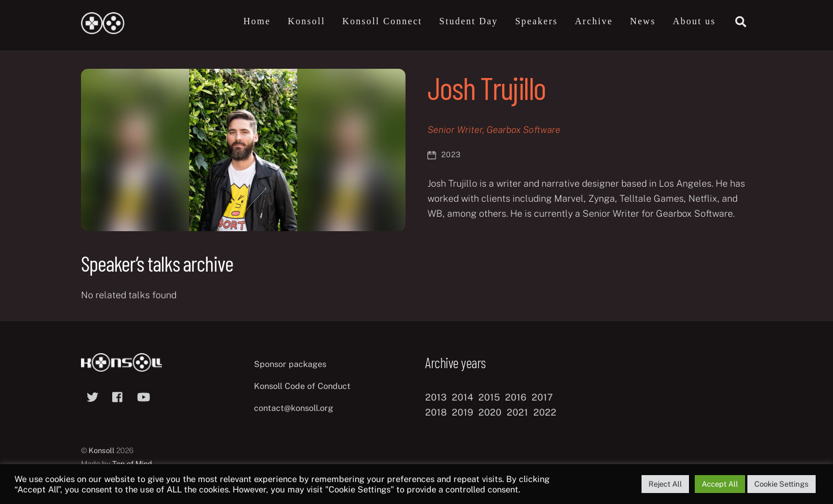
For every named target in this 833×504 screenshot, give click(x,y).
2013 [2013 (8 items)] (436, 397)
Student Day (469, 21)
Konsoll (306, 21)
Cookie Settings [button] (782, 484)
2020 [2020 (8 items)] (490, 412)
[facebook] (118, 396)
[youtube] (143, 396)
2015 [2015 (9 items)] (489, 397)
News (643, 21)
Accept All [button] (720, 484)
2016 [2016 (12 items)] (516, 397)
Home (257, 21)
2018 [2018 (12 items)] (436, 412)
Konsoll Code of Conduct (302, 386)
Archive (594, 21)
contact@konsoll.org (294, 408)
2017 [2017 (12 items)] (542, 397)
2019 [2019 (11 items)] (462, 412)
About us (694, 21)
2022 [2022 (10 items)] (545, 412)
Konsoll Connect (382, 21)
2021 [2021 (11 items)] (517, 412)
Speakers (536, 21)
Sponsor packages (290, 364)
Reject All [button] (665, 484)
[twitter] (93, 396)
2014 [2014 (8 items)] (462, 397)
